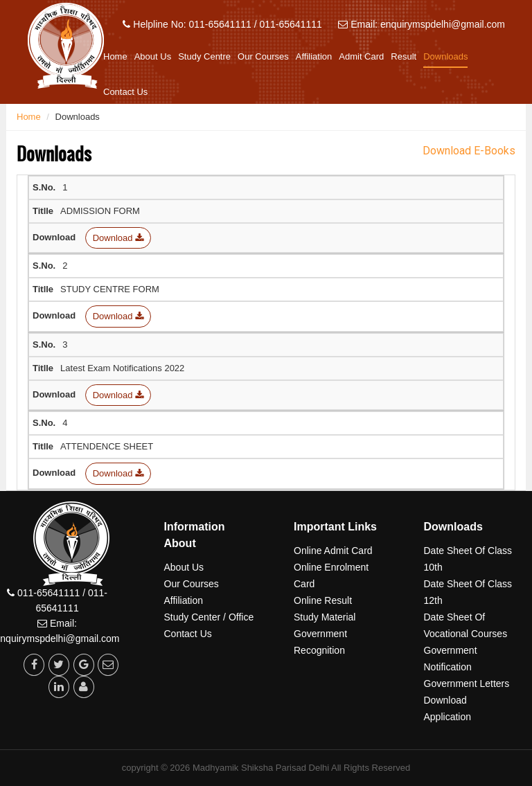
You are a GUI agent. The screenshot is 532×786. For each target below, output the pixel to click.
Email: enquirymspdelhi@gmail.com (422, 24)
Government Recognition (320, 642)
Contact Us (125, 92)
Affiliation (314, 56)
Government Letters (467, 684)
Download (118, 238)
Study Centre (204, 56)
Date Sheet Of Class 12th (468, 592)
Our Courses (263, 56)
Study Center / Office (209, 617)
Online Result (323, 600)
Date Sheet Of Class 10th (468, 559)
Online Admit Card (333, 551)
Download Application (448, 708)
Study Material (325, 617)
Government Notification (451, 659)
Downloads (445, 56)
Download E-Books (469, 151)
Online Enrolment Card (331, 575)
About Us (153, 56)
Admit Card (361, 56)
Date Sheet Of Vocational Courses (466, 625)
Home (115, 56)
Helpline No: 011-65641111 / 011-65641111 (222, 24)
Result (404, 56)
